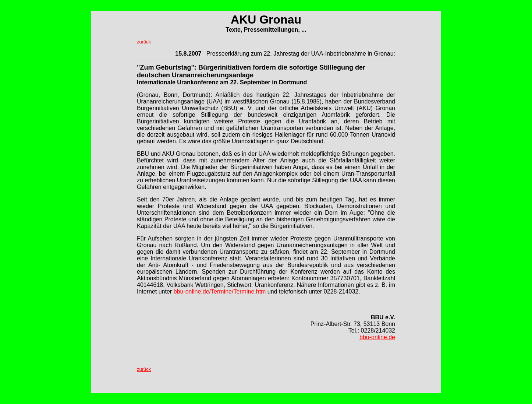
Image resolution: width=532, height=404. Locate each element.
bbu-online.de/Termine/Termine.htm (220, 291)
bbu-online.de (377, 337)
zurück (144, 42)
